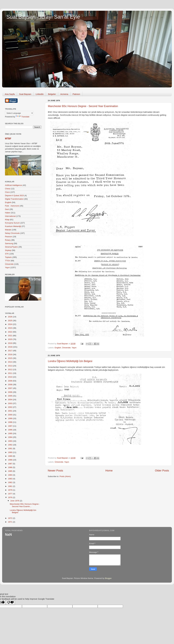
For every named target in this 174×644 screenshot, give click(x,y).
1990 (10, 452)
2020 (10, 339)
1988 (10, 460)
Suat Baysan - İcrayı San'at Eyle (43, 17)
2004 (10, 400)
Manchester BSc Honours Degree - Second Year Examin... (25, 505)
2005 (10, 396)
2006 (10, 392)
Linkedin (40, 94)
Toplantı (8, 257)
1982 (10, 482)
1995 (10, 433)
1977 (10, 494)
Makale (8, 230)
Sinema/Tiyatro (11, 247)
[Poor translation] (10, 602)
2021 (10, 336)
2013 (10, 366)
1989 (10, 456)
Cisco (7, 192)
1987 (10, 464)
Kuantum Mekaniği (13, 226)
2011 (10, 373)
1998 (10, 422)
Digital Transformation (14, 199)
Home (109, 471)
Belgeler (52, 94)
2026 (10, 317)
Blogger (108, 578)
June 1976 (15, 501)
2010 (10, 377)
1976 (10, 497)
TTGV (8, 261)
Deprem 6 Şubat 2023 (14, 196)
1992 (10, 445)
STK (7, 254)
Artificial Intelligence (13, 185)
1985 (10, 471)
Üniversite (66, 348)
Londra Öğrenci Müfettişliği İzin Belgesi (70, 361)
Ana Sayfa (10, 94)
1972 (10, 518)
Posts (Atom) (65, 476)
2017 (10, 351)
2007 (10, 388)
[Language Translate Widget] (19, 113)
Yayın (74, 348)
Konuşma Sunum (12, 223)
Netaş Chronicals (12, 233)
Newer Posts (55, 471)
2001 (10, 411)
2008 (10, 385)
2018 (10, 347)
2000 (10, 415)
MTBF (8, 139)
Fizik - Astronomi (12, 206)
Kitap (7, 220)
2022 (10, 332)
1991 (10, 448)
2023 (10, 328)
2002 (10, 407)
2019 (10, 343)
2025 (10, 321)
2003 (10, 403)
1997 (10, 426)
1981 (10, 486)
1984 (10, 475)
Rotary (8, 240)
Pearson (9, 237)
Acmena (64, 94)
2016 (10, 354)
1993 (10, 441)
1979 (10, 490)
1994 (10, 437)
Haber (8, 213)
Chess (8, 189)
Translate (23, 117)
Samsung (9, 243)
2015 (10, 358)
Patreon (76, 94)
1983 (10, 479)
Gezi (7, 209)
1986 (10, 467)
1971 (10, 522)
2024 (10, 324)
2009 (10, 381)
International (10, 216)
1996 (10, 430)
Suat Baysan (25, 94)
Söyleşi (8, 250)
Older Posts (162, 471)
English (58, 348)
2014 (10, 362)
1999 (10, 418)
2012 (10, 370)
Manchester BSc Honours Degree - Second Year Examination (83, 106)
